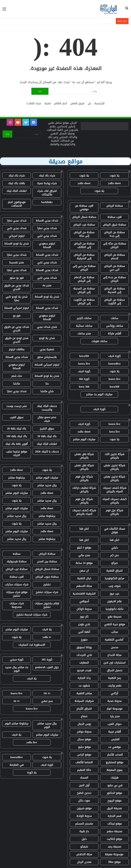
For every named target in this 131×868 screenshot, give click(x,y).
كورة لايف (114, 356)
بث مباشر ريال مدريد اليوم (17, 669)
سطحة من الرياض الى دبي (114, 268)
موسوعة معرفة (115, 854)
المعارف (84, 663)
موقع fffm (114, 862)
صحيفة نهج (115, 617)
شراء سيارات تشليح (47, 592)
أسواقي (84, 601)
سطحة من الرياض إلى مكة (84, 234)
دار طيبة (84, 831)
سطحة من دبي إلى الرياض (84, 268)
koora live (84, 364)
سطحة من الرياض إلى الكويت (114, 302)
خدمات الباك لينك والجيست (47, 408)
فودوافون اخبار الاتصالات (17, 204)
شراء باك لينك (47, 176)
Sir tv (47, 693)
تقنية (48, 103)
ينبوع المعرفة (114, 770)
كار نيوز (84, 617)
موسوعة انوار (115, 709)
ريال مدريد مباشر (47, 485)
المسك (84, 778)
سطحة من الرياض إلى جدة (114, 234)
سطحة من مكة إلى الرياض (115, 245)
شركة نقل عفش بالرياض (84, 456)
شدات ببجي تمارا (17, 221)
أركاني (114, 693)
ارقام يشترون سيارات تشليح (47, 605)
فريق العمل (77, 103)
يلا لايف (47, 629)
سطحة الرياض (115, 206)
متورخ (84, 640)
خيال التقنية (84, 578)
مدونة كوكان (84, 609)
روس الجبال (84, 724)
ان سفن (84, 571)
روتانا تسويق (84, 647)
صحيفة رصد (114, 847)
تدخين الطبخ (84, 793)
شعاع (84, 716)
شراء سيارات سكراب (17, 584)
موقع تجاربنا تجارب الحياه (17, 453)
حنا (47, 384)
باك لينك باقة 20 (17, 429)
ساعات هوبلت (99, 341)
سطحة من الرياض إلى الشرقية (84, 257)
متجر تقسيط (17, 262)
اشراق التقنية (114, 571)
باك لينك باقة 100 (17, 436)
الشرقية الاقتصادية (84, 594)
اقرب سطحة (115, 217)
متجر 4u (47, 285)
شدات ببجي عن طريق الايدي (17, 287)
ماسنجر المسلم (84, 824)
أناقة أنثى (84, 632)
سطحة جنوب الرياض (47, 577)
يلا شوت (115, 176)
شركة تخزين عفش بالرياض (114, 467)
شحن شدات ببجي (47, 327)
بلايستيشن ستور (47, 357)
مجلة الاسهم (84, 586)
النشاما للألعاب (84, 762)
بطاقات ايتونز (17, 349)
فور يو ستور (17, 278)
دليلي (115, 548)
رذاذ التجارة (84, 678)
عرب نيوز (114, 594)
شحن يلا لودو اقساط (17, 244)
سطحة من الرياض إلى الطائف (84, 245)
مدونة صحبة (114, 701)
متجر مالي (84, 555)
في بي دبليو (114, 785)
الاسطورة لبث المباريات (32, 645)
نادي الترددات (84, 655)
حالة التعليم (84, 770)
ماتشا (17, 384)
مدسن (115, 647)
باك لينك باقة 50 (47, 436)
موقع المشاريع (115, 762)
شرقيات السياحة (84, 701)
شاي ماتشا (47, 391)
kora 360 (84, 387)
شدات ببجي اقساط (47, 221)
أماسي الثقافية (114, 640)
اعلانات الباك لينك (17, 191)
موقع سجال (84, 739)
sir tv (17, 701)
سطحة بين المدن (47, 561)
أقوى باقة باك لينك (17, 444)
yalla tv (47, 637)
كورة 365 (47, 660)
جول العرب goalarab (47, 667)
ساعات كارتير (84, 318)
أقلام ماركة (114, 333)
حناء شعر (17, 376)
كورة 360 (84, 379)
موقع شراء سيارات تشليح (17, 594)
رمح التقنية (114, 678)
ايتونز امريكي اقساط (17, 308)
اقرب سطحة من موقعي (84, 208)
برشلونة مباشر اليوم (17, 723)
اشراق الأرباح (84, 709)
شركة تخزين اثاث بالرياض (115, 456)
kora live (115, 432)
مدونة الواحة (84, 816)
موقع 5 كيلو (84, 548)
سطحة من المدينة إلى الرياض (84, 290)
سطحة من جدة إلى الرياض (114, 279)
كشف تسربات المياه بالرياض (115, 501)
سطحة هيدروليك (17, 561)
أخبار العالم (61, 103)
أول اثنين (84, 785)
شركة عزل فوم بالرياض (84, 478)
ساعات (114, 318)
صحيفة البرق (114, 808)
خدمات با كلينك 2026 (47, 452)
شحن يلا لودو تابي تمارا (17, 298)
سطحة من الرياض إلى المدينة (114, 290)
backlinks (47, 202)
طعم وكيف (115, 686)
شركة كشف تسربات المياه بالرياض (115, 490)
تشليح (47, 584)
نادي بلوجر (84, 624)
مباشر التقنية (84, 693)
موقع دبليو (84, 747)
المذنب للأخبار (115, 755)
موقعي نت (115, 747)
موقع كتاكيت (114, 839)
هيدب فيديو (84, 670)
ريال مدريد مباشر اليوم (47, 725)
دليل (84, 839)
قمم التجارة (114, 816)
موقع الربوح (114, 801)
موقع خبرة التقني (115, 624)
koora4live (114, 364)
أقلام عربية (115, 732)
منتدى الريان (84, 862)
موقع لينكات (115, 824)
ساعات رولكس (115, 326)
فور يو (17, 316)
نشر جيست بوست (17, 406)
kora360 (84, 356)
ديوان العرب (114, 724)
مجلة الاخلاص (84, 854)
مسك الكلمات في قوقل (115, 531)
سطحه (17, 554)
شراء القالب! (34, 103)
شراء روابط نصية (47, 183)
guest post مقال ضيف (47, 419)
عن (89, 103)
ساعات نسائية (84, 326)
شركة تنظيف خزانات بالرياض (84, 490)
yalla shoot (114, 183)
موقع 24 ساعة (84, 563)
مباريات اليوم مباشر (84, 439)
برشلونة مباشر (17, 478)
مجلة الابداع (114, 655)
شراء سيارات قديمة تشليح (32, 615)
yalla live (32, 742)
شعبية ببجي (47, 349)
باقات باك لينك (17, 183)
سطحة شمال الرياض (84, 217)
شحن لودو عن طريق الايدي (17, 340)
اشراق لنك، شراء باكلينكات (47, 193)
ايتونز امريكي (17, 236)
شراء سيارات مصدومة (17, 605)
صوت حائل (84, 801)
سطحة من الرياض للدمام (114, 257)
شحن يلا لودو (47, 338)
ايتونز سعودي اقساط (47, 245)
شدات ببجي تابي (17, 228)
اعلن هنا (84, 529)
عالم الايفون (114, 601)
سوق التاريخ (47, 429)
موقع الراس (84, 755)
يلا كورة (32, 773)
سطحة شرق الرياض (114, 225)
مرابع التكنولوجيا (114, 578)
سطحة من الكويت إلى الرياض (84, 302)
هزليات (114, 778)
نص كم (114, 555)
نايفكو (84, 847)
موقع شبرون (84, 808)
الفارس (114, 739)
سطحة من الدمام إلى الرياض (84, 279)
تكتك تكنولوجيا (114, 609)
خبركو (114, 563)
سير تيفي (47, 701)
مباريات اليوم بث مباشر (99, 394)
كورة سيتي (17, 660)
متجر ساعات (84, 333)
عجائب (115, 632)
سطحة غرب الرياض (84, 225)
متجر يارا (115, 716)
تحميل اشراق (115, 670)
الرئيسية (100, 103)
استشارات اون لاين (114, 663)
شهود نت (84, 686)
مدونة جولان (84, 732)
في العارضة (17, 765)
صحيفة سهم (115, 831)
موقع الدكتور (114, 793)
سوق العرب (17, 417)
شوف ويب (114, 586)
